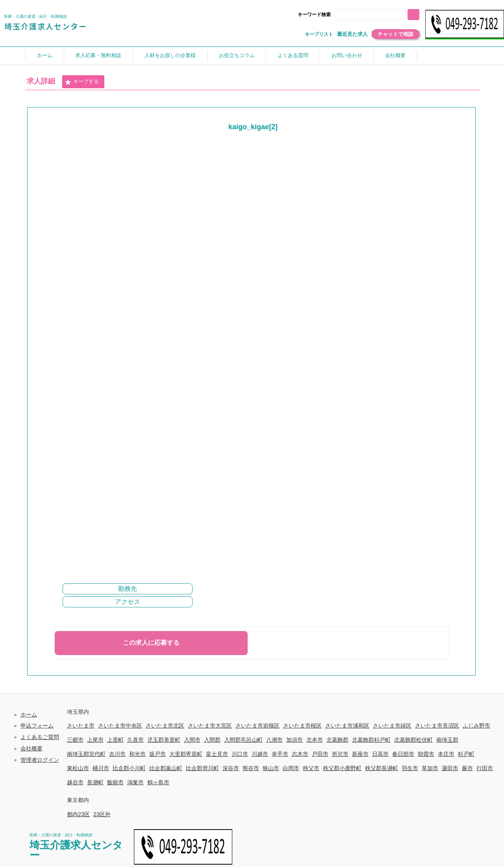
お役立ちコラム (237, 55)
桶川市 (101, 768)
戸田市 (320, 754)
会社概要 (395, 55)
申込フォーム (37, 726)
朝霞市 (426, 754)
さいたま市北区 (165, 726)
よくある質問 (293, 55)
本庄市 (446, 754)
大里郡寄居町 (186, 754)
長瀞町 (95, 782)
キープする (82, 82)
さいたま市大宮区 (210, 726)
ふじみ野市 (476, 726)
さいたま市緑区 (392, 726)
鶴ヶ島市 (158, 782)
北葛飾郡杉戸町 (371, 740)
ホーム (45, 55)
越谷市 (75, 782)
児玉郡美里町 (164, 740)
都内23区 (78, 814)
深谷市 (231, 768)
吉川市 (117, 754)
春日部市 (403, 754)
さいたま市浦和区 (347, 726)
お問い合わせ (347, 55)
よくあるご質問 (40, 737)
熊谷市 (251, 768)
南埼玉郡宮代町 (86, 754)
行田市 (485, 768)
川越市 (260, 754)
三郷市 (75, 740)
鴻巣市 (135, 782)
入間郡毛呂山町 (243, 740)
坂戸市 (157, 754)
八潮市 (274, 740)
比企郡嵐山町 (166, 768)
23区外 (102, 814)
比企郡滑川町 (202, 768)
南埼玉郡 (447, 740)
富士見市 (217, 754)
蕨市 (467, 768)
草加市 (430, 768)
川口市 (240, 754)
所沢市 (340, 754)
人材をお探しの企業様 (170, 55)
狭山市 (271, 768)
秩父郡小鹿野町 (342, 768)
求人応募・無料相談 (98, 55)
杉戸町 (466, 754)
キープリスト (319, 34)
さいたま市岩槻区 (258, 726)
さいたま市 (81, 726)
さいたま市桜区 (302, 726)
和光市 (137, 754)
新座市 (360, 754)
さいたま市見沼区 (437, 726)
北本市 (315, 740)
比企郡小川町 (129, 768)
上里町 (115, 740)
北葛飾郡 (337, 740)
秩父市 (311, 768)
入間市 (192, 740)
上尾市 (95, 740)
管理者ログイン (40, 760)
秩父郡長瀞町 (382, 768)
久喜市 (135, 740)
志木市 (300, 754)
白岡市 (291, 768)
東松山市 (78, 768)
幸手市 (280, 754)
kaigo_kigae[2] (253, 127)
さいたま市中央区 (120, 726)
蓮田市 (450, 768)
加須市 (295, 740)
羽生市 (410, 768)
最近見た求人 (352, 34)
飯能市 (115, 782)
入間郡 (212, 740)
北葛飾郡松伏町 (413, 740)
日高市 (380, 754)
